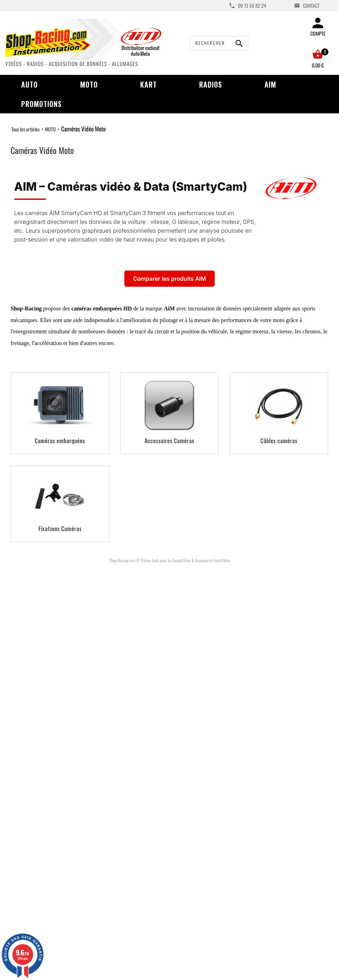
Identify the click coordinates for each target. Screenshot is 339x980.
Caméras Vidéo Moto (83, 129)
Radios (211, 84)
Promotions (41, 104)
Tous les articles (25, 129)
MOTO (50, 129)
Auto (29, 84)
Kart (148, 84)
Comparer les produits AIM (169, 279)
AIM (270, 84)
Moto (89, 84)
